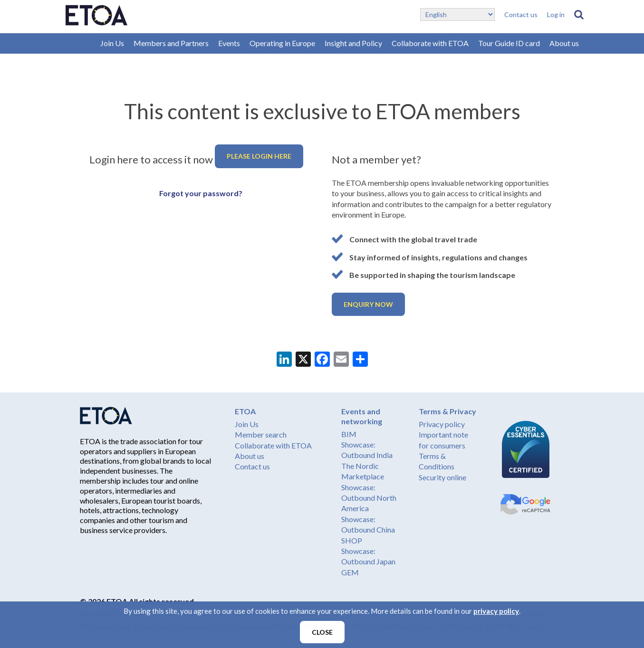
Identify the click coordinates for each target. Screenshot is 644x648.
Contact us (521, 14)
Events (229, 43)
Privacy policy (442, 424)
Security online (442, 477)
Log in (556, 14)
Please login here (259, 156)
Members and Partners (171, 43)
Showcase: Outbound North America (369, 498)
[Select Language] (457, 14)
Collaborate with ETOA (430, 43)
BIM (349, 434)
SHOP (352, 540)
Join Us (112, 43)
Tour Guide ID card (509, 43)
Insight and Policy (353, 43)
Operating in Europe (282, 43)
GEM (350, 572)
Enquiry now (368, 304)
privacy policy (496, 611)
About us (564, 43)
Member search (261, 434)
